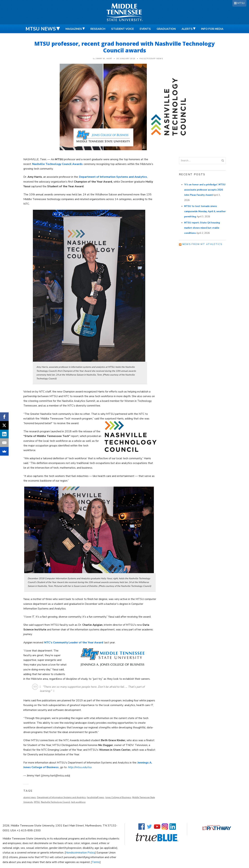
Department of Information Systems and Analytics (61, 797)
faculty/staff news (96, 797)
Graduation (166, 29)
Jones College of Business (118, 797)
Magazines (74, 29)
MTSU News (41, 29)
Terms (96, 862)
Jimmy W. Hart (104, 59)
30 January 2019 (126, 59)
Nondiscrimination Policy (80, 853)
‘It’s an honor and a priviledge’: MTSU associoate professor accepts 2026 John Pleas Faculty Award (205, 190)
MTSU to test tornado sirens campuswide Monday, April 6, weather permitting (205, 211)
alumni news (30, 797)
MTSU (241, 3)
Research (98, 29)
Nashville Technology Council (56, 802)
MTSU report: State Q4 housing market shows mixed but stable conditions (202, 228)
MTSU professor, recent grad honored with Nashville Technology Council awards (125, 47)
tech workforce (78, 802)
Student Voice (123, 29)
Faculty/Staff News (151, 59)
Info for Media (212, 29)
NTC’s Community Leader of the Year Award (74, 643)
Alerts (187, 29)
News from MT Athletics (202, 244)
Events (145, 29)
